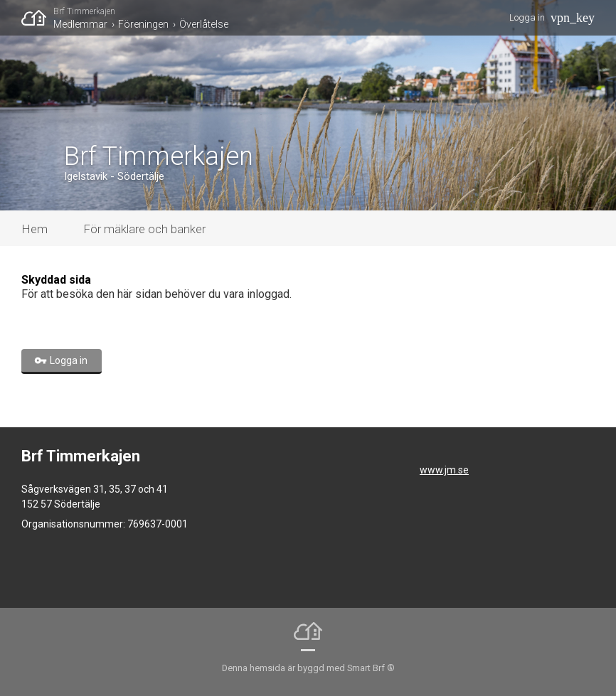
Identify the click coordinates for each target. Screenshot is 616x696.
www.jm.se (444, 470)
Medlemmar (80, 24)
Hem (34, 229)
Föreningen (143, 24)
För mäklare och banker (144, 229)
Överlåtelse (204, 24)
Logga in (527, 17)
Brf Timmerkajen (84, 11)
